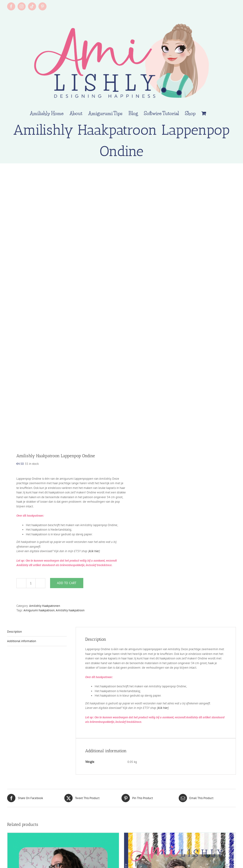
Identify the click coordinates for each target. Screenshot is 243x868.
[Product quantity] (31, 583)
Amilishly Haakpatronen (45, 606)
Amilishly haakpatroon (70, 610)
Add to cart (67, 583)
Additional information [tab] (22, 641)
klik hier (94, 551)
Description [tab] (14, 632)
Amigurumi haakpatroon (39, 610)
